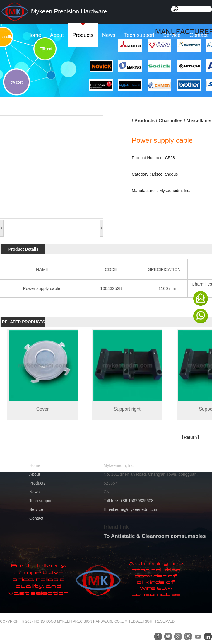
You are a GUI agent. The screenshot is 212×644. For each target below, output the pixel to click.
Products (83, 35)
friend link (116, 527)
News (109, 35)
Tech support (139, 35)
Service (172, 35)
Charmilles (171, 121)
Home (34, 35)
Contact (199, 35)
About (57, 35)
